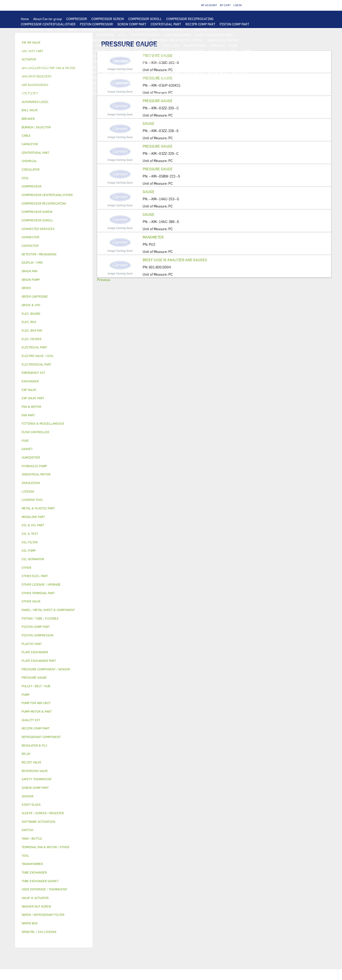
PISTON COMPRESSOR (96, 24)
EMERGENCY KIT (120, 94)
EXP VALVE (94, 67)
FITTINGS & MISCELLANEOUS (184, 88)
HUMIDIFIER (170, 78)
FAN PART (28, 45)
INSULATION (160, 72)
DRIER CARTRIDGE (35, 67)
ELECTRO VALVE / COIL (60, 78)
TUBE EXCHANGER (177, 35)
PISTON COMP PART (234, 24)
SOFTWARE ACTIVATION (134, 83)
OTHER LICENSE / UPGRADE (178, 83)
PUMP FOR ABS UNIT (153, 56)
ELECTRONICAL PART (37, 29)
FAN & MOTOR (76, 40)
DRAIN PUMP (62, 56)
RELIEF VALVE (214, 62)
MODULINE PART (225, 94)
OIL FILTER (230, 56)
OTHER (208, 83)
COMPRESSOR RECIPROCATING (190, 19)
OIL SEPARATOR (33, 62)
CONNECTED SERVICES (151, 51)
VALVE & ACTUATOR (189, 72)
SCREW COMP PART (132, 24)
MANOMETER (153, 237)
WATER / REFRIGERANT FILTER (80, 94)
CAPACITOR (30, 51)
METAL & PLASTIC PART (152, 67)
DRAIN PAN (89, 72)
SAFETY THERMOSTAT (189, 51)
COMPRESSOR (77, 19)
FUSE (233, 45)
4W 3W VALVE (218, 72)
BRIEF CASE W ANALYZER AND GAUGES (175, 260)
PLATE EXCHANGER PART (214, 35)
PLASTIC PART (185, 67)
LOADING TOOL (205, 29)
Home (25, 19)
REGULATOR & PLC (175, 29)
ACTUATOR (240, 72)
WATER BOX (111, 72)
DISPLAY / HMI (146, 29)
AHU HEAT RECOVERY (37, 83)
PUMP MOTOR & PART (117, 56)
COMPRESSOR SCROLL (145, 19)
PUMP (246, 51)
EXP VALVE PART (118, 67)
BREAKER (218, 45)
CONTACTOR (105, 45)
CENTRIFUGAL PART (166, 24)
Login (238, 5)
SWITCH (139, 45)
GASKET (127, 88)
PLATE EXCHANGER (145, 35)
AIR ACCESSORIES (120, 78)
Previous (104, 280)
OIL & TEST (209, 56)
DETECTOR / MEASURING (40, 35)
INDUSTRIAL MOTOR (223, 40)
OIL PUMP (57, 62)
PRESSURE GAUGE (59, 99)
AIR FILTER (147, 78)
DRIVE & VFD (82, 45)
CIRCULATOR (86, 56)
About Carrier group (48, 19)
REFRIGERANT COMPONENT (89, 62)
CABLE (154, 45)
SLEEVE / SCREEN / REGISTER (206, 78)
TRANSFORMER (195, 45)
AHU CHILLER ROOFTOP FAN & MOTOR (119, 40)
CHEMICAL (73, 88)
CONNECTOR (121, 51)
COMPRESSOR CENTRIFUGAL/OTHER (48, 24)
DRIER (233, 62)
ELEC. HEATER (96, 51)
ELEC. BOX (171, 45)
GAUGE (149, 124)
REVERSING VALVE (68, 67)
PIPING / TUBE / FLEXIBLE (41, 88)
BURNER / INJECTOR (165, 94)
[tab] (54, 102)
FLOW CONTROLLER (184, 62)
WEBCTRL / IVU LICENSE (93, 83)
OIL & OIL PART (184, 56)
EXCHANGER (105, 35)
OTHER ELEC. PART (224, 51)
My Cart (225, 5)
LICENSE (64, 83)
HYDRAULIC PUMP (35, 56)
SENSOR (75, 51)
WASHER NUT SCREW (37, 94)
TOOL (141, 94)
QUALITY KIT (31, 99)
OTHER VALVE (92, 78)
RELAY (123, 45)
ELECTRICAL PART (54, 45)
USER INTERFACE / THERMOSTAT (106, 29)
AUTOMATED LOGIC (77, 35)
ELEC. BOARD (67, 29)
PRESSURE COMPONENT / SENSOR (139, 62)
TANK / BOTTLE (135, 72)
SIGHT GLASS (147, 88)
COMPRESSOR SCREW (108, 19)
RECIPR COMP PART (200, 24)
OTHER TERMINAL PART (229, 88)
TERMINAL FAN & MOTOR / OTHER (177, 40)
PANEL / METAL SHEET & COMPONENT (49, 72)
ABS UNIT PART (196, 94)
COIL (123, 35)
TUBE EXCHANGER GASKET (41, 40)
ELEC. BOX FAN (54, 51)
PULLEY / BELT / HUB (101, 88)
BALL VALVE (30, 78)
